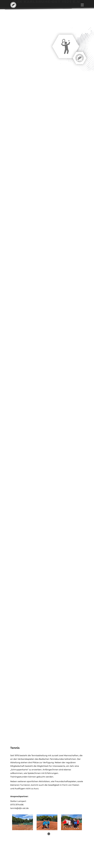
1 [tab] (49, 834)
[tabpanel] (23, 822)
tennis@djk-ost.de (19, 808)
